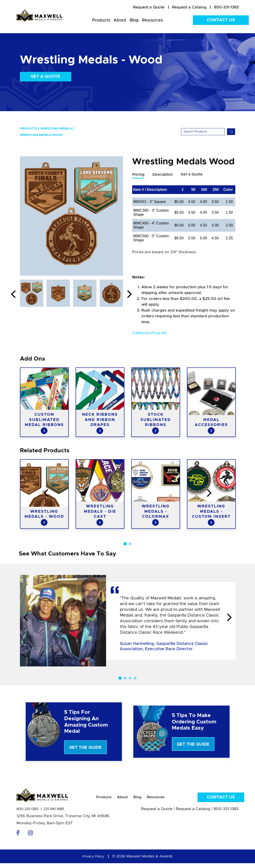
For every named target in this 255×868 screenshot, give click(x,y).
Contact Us (221, 20)
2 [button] (130, 544)
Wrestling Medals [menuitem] (56, 129)
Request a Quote (157, 814)
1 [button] (125, 544)
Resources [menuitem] (152, 20)
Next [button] (130, 294)
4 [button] (135, 678)
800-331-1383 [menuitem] (226, 7)
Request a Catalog (193, 814)
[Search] (203, 132)
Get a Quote (45, 77)
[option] (71, 216)
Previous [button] (13, 294)
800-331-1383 (27, 814)
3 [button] (130, 678)
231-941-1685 (54, 814)
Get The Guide (85, 748)
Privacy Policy (93, 861)
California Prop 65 (149, 333)
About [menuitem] (120, 20)
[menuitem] (149, 7)
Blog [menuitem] (134, 20)
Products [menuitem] (101, 20)
